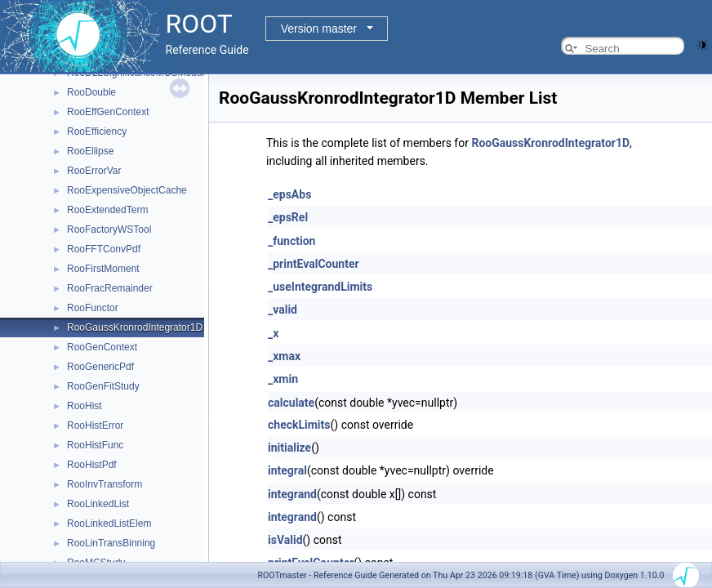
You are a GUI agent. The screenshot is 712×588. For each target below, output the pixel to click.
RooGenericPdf (100, 367)
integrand (292, 494)
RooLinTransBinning (111, 543)
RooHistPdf (92, 465)
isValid (285, 540)
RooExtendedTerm (107, 210)
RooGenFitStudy (103, 386)
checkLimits (299, 425)
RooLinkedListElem (109, 523)
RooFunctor (93, 308)
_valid (283, 310)
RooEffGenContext (108, 112)
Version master (319, 29)
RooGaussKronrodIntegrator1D (135, 327)
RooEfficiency (97, 131)
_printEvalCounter (314, 264)
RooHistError (95, 425)
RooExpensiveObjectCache (127, 190)
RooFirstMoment (103, 269)
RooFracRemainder (110, 288)
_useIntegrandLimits (320, 287)
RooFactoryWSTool (109, 229)
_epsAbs (289, 194)
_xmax (284, 356)
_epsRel (288, 217)
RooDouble (91, 92)
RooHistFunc (95, 445)
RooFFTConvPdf (104, 249)
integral (287, 470)
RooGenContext (102, 347)
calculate (291, 403)
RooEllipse (90, 151)
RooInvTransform (105, 484)
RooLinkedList (98, 504)
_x (273, 333)
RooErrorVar (94, 171)
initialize (289, 448)
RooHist (85, 406)
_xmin (283, 379)
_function (291, 241)
